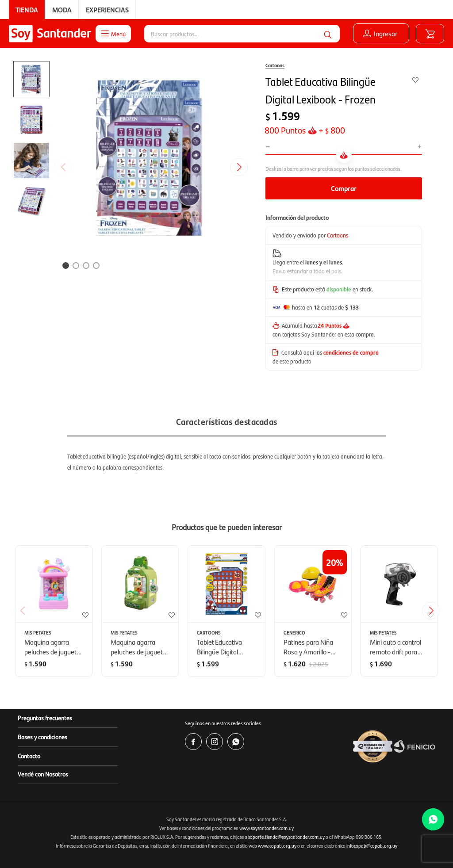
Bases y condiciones (42, 737)
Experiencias (107, 10)
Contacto (29, 756)
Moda (62, 10)
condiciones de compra (351, 352)
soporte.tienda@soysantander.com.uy (286, 837)
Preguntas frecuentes (45, 718)
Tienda (27, 10)
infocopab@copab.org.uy (372, 846)
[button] (328, 34)
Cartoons (275, 65)
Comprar (344, 188)
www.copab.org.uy (277, 846)
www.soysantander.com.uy (267, 828)
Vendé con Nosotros (43, 774)
